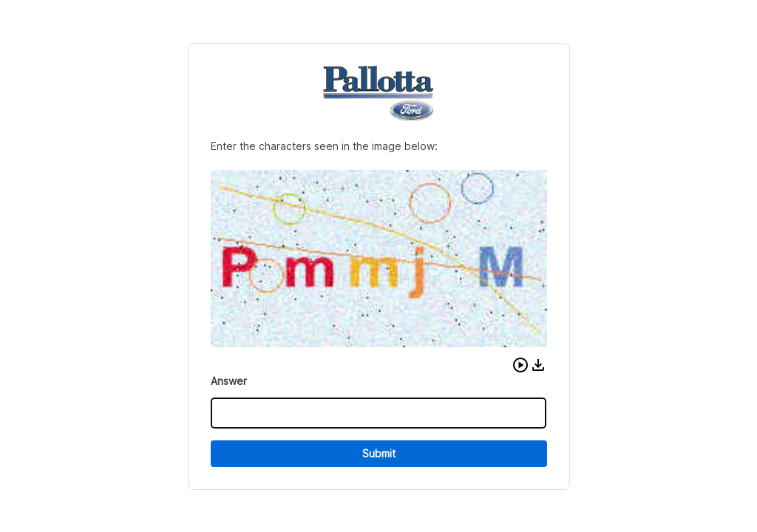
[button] (520, 365)
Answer (229, 381)
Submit (379, 453)
